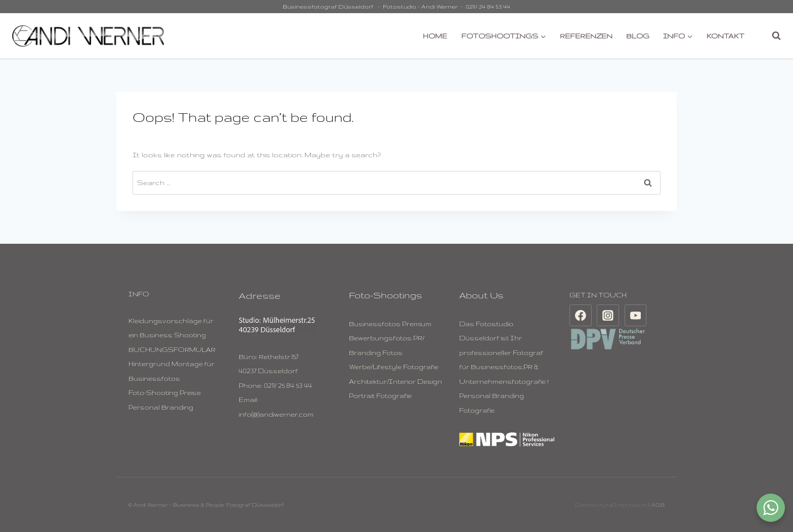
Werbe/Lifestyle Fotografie (394, 367)
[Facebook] (581, 316)
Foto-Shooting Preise (165, 392)
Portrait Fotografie (380, 395)
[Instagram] (608, 316)
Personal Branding (161, 407)
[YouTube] (636, 316)
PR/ (419, 338)
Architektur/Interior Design (395, 381)
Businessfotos (375, 324)
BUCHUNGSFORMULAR (172, 349)
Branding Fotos (376, 352)
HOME (435, 36)
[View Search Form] (771, 36)
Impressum (631, 505)
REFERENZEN (586, 36)
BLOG (638, 36)
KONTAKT (725, 36)
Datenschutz (593, 505)
